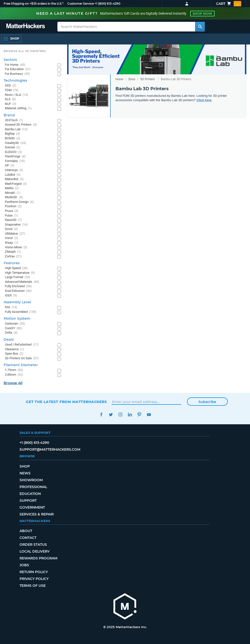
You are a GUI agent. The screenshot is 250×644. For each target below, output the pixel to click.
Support (28, 501)
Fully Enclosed (18, 286)
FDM (12, 90)
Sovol (11, 229)
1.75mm (14, 370)
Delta (11, 333)
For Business (17, 74)
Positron (13, 206)
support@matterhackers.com (50, 449)
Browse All (13, 383)
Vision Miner (16, 247)
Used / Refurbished (22, 345)
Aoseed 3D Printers (21, 125)
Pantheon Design (19, 202)
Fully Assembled (21, 312)
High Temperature (20, 273)
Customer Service (81, 4)
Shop (25, 466)
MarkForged (16, 184)
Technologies (15, 80)
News (25, 473)
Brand (9, 115)
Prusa (12, 211)
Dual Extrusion (18, 291)
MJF (11, 104)
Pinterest (139, 415)
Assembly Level (17, 302)
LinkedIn (130, 415)
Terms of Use (33, 586)
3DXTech (14, 120)
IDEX (11, 296)
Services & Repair (37, 514)
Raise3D (13, 220)
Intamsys (14, 170)
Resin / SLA (16, 95)
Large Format (18, 277)
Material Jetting (18, 108)
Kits (11, 307)
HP (10, 166)
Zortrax (13, 257)
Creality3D (16, 143)
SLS (10, 99)
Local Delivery (35, 551)
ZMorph (13, 252)
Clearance (15, 349)
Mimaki (13, 193)
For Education (18, 69)
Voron (12, 238)
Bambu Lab (16, 129)
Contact (28, 538)
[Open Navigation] (11, 39)
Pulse (11, 216)
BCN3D (13, 138)
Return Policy (34, 572)
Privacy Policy (34, 579)
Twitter (111, 415)
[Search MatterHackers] (200, 27)
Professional (33, 487)
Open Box (14, 354)
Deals (9, 339)
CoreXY (14, 328)
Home (119, 79)
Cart (229, 4)
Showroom (31, 480)
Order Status (33, 545)
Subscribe (207, 402)
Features (12, 263)
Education (30, 494)
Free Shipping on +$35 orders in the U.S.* (34, 4)
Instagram (120, 415)
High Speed (16, 268)
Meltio (12, 188)
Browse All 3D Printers (25, 51)
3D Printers (147, 79)
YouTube (149, 415)
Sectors (10, 60)
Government (32, 507)
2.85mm (14, 375)
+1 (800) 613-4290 (107, 4)
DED (11, 86)
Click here (204, 100)
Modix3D (14, 197)
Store (132, 79)
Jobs (24, 565)
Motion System (17, 318)
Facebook (101, 415)
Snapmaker (16, 225)
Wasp (12, 243)
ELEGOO (13, 152)
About (26, 531)
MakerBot (14, 179)
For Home (15, 65)
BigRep (12, 134)
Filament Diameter (21, 365)
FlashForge (15, 157)
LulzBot (13, 175)
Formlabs (15, 161)
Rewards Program (38, 558)
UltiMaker (15, 234)
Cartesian (15, 324)
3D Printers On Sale (22, 358)
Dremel (13, 147)
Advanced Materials (22, 282)
